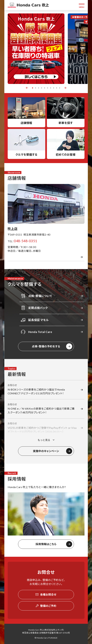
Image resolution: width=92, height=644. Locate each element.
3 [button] (39, 88)
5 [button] (45, 88)
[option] (36, 49)
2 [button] (36, 88)
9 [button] (57, 88)
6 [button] (48, 88)
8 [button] (54, 88)
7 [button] (51, 88)
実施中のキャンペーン (46, 451)
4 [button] (42, 88)
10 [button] (60, 88)
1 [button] (33, 88)
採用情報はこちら (46, 544)
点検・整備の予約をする (46, 346)
